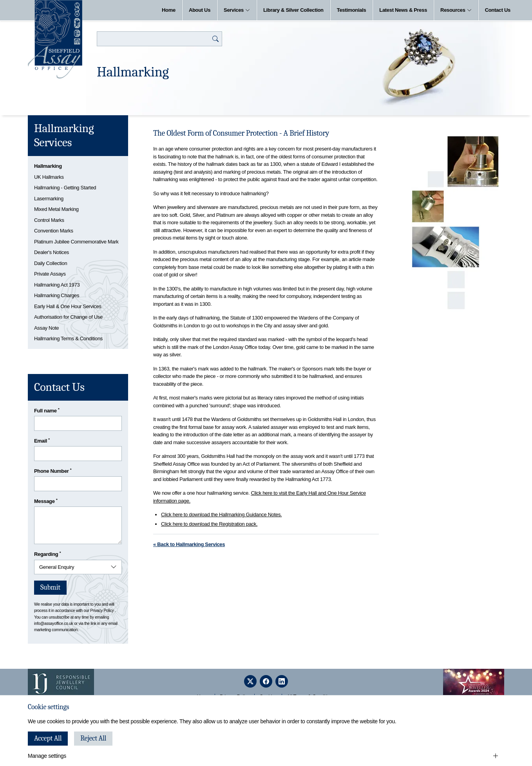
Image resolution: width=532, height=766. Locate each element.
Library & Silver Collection (293, 10)
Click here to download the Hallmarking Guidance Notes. (221, 515)
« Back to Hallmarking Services (189, 544)
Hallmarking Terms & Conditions (68, 339)
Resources (456, 10)
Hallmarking (48, 166)
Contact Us (498, 10)
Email (42, 440)
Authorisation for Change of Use (68, 317)
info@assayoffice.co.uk (54, 624)
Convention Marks (54, 231)
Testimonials (352, 10)
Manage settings (47, 756)
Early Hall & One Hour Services (68, 306)
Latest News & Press (403, 10)
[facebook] (266, 681)
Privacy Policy (102, 611)
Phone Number (53, 471)
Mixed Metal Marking (56, 209)
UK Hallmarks (49, 177)
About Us (200, 10)
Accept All (48, 738)
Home (169, 10)
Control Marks (49, 220)
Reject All (93, 738)
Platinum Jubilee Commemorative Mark (76, 242)
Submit (50, 587)
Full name (47, 410)
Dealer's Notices (52, 252)
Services (237, 10)
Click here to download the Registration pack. (209, 524)
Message (46, 501)
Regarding (47, 554)
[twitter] (250, 681)
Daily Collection (51, 263)
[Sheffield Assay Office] (55, 39)
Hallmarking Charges (57, 295)
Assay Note (46, 328)
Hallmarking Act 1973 (57, 285)
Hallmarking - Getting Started (65, 188)
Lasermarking (49, 199)
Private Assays (50, 274)
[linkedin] (282, 681)
